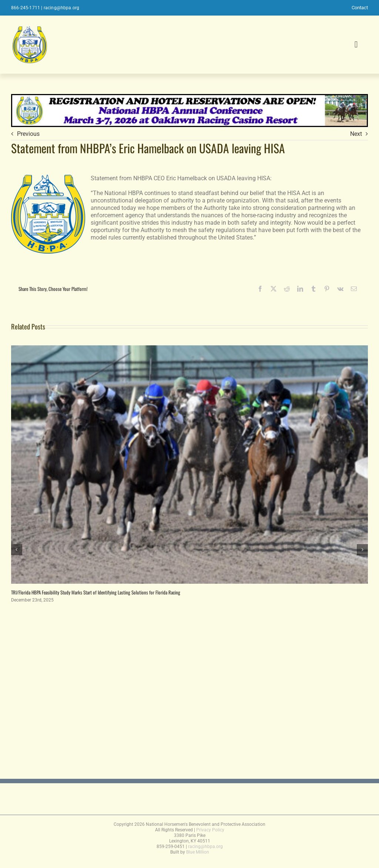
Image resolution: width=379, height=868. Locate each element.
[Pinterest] (327, 289)
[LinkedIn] (300, 289)
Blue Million (198, 852)
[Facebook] (260, 289)
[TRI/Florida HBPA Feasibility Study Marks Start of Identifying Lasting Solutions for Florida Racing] (189, 349)
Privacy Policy (210, 830)
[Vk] (340, 289)
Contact (360, 8)
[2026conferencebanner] (189, 98)
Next (356, 134)
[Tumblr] (313, 289)
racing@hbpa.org (62, 8)
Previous (28, 134)
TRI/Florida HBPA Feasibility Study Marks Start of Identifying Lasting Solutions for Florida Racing (96, 592)
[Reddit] (287, 289)
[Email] (354, 289)
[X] (274, 289)
